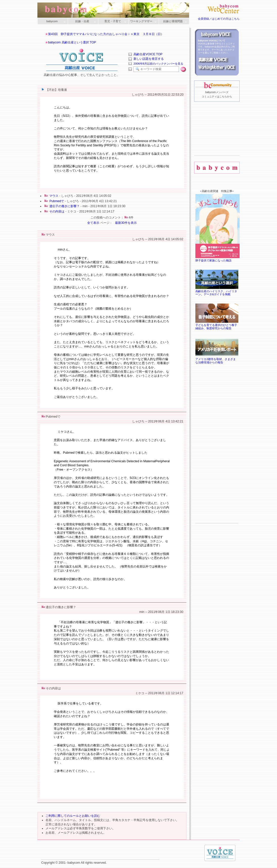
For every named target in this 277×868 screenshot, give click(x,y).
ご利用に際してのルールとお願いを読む (73, 816)
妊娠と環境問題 (173, 22)
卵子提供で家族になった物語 (218, 259)
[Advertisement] (217, 137)
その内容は (57, 211)
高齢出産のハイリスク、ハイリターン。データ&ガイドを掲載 (217, 291)
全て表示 (93, 223)
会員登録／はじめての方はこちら (219, 19)
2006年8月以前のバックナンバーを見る (158, 64)
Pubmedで (57, 201)
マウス (54, 196)
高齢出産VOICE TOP (148, 54)
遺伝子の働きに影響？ (64, 206)
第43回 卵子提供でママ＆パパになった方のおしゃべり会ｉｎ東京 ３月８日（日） (106, 34)
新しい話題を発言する (149, 59)
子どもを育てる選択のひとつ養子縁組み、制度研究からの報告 (217, 325)
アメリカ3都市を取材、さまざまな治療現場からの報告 (217, 359)
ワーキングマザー (143, 22)
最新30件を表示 (126, 223)
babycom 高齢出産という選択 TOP (72, 42)
